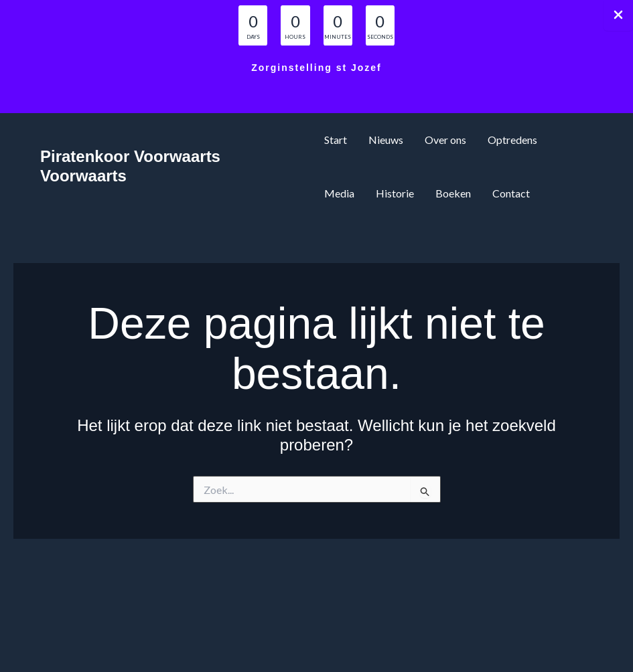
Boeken (453, 193)
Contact (511, 193)
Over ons (445, 140)
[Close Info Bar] (618, 15)
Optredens (512, 140)
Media (339, 193)
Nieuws (386, 140)
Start (336, 140)
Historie (395, 193)
